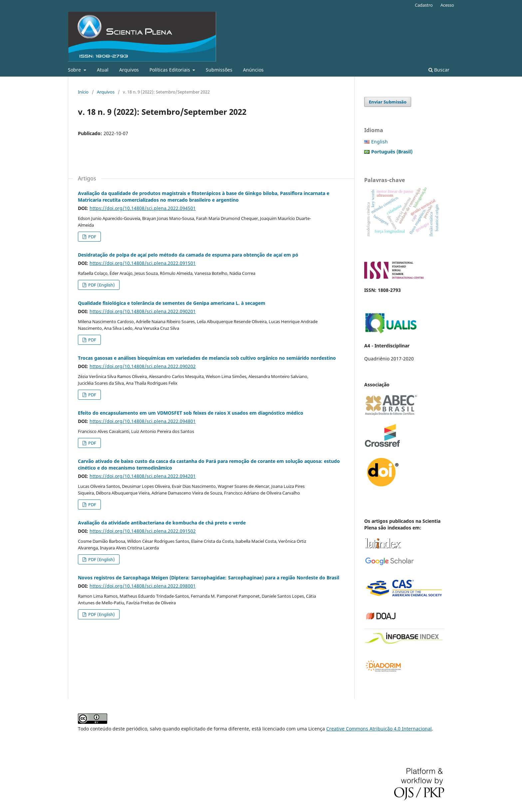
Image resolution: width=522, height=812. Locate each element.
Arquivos (129, 70)
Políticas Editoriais (170, 70)
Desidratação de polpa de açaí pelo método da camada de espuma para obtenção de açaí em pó (188, 255)
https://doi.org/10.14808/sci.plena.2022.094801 (143, 421)
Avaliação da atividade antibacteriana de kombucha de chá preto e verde (162, 523)
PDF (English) (101, 285)
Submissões (219, 70)
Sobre (75, 70)
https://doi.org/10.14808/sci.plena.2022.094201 (143, 476)
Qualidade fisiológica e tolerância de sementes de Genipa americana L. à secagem (172, 303)
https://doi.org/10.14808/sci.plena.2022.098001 (143, 586)
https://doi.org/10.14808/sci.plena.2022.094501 (143, 208)
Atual (103, 70)
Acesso (447, 5)
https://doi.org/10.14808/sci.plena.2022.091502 (143, 531)
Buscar (439, 70)
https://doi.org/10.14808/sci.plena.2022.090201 (143, 311)
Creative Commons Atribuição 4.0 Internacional (379, 729)
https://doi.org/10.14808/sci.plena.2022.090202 (143, 366)
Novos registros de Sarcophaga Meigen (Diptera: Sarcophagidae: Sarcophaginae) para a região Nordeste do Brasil (209, 578)
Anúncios (253, 70)
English (380, 142)
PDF (92, 237)
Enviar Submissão (388, 102)
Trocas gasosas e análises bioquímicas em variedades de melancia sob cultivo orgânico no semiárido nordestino (207, 358)
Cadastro (424, 5)
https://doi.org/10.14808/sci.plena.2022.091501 (143, 263)
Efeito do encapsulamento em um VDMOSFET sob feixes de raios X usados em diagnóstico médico (191, 413)
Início (83, 92)
